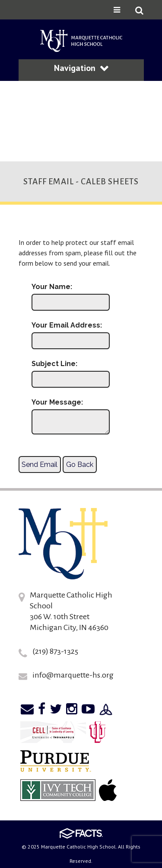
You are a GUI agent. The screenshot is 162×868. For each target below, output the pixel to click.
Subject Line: (54, 364)
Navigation (81, 68)
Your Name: (52, 287)
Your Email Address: (67, 325)
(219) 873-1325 (55, 651)
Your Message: (57, 402)
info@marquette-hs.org (73, 675)
